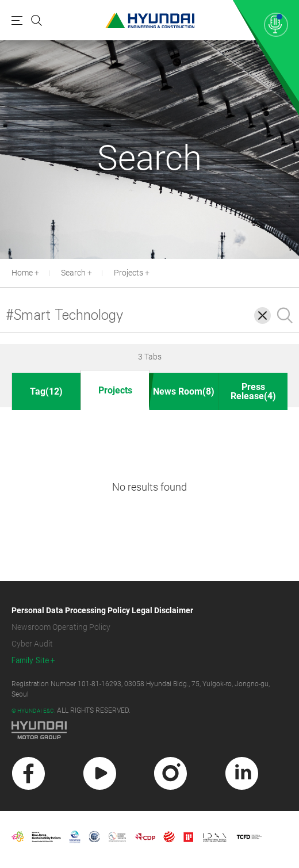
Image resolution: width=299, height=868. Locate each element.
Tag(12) (46, 391)
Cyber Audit (32, 644)
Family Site (30, 661)
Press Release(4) (253, 391)
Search (73, 273)
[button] (293, 272)
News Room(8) (184, 391)
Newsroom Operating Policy (61, 627)
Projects (129, 273)
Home (22, 273)
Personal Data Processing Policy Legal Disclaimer (102, 610)
